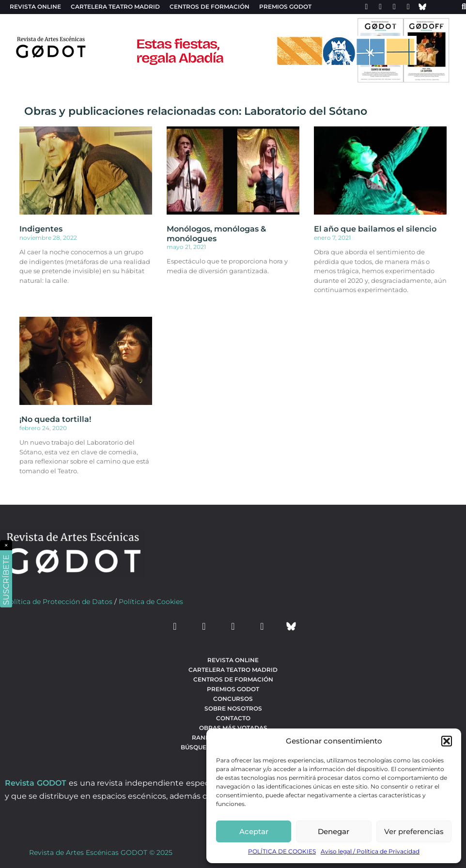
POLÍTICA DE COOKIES (282, 851)
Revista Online (35, 7)
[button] (447, 741)
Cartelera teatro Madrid (115, 7)
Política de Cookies (151, 602)
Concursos (233, 699)
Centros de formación (210, 7)
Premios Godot (285, 7)
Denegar (334, 831)
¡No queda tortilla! (55, 419)
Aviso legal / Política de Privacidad (370, 851)
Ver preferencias (414, 831)
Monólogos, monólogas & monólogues (216, 233)
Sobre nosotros (233, 708)
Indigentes (41, 229)
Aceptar (254, 831)
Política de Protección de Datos (59, 602)
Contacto (233, 718)
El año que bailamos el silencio (375, 229)
